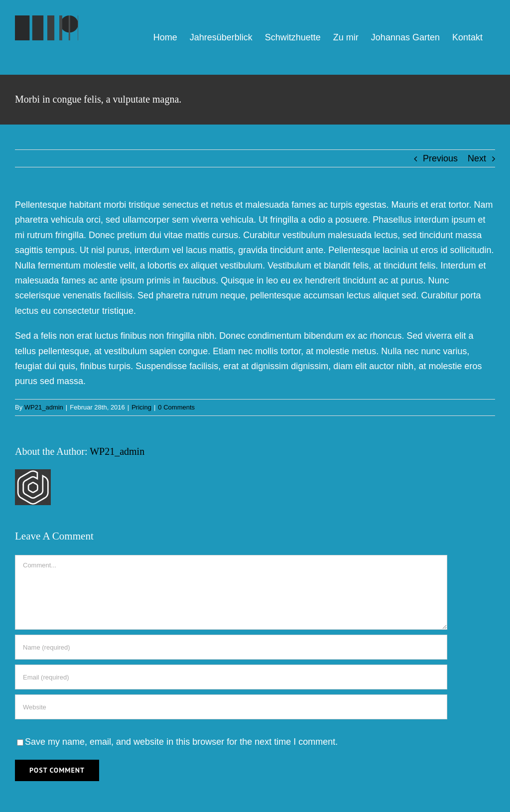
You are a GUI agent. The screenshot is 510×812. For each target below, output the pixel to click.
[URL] (231, 707)
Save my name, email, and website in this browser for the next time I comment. (181, 742)
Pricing (141, 407)
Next (477, 158)
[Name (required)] (231, 647)
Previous (440, 158)
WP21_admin (44, 407)
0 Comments (176, 407)
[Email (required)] (231, 677)
